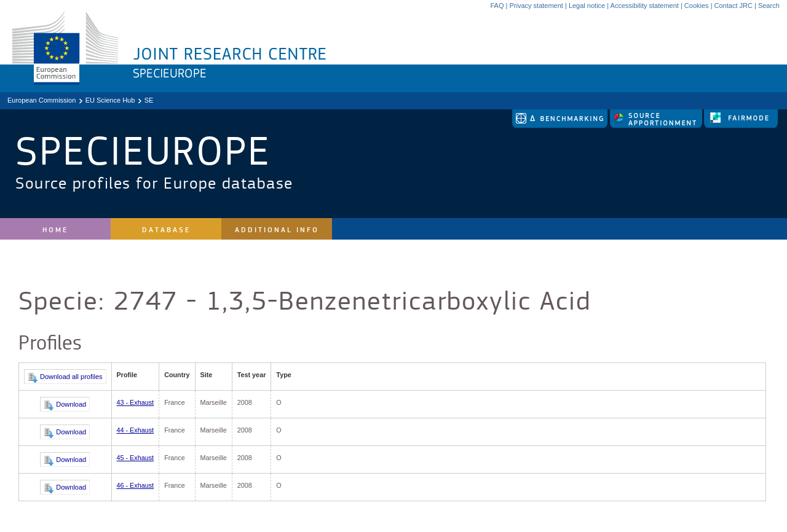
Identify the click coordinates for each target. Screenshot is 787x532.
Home (55, 230)
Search (769, 6)
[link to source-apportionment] (657, 125)
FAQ (497, 6)
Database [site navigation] (166, 230)
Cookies (697, 6)
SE (149, 100)
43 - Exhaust (136, 402)
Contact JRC (734, 6)
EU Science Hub (110, 100)
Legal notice (587, 6)
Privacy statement (536, 6)
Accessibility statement (645, 6)
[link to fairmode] (741, 125)
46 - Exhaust (136, 485)
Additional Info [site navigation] (277, 230)
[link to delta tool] (561, 125)
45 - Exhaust (136, 458)
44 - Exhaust (136, 430)
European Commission (42, 100)
